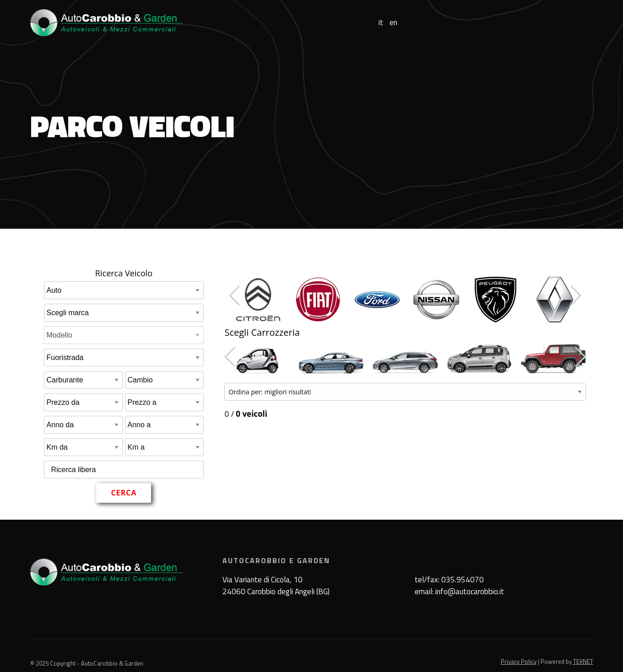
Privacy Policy (519, 661)
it (381, 23)
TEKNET (583, 661)
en (393, 23)
